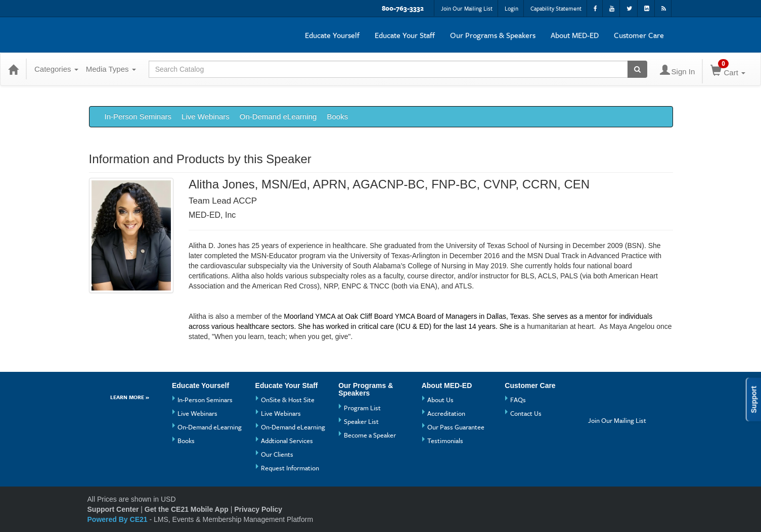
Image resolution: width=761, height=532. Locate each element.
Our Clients (277, 454)
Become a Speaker (370, 435)
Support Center (113, 509)
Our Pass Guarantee (456, 427)
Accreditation (446, 413)
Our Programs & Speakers (493, 35)
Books (337, 116)
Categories (56, 69)
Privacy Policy (258, 509)
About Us (440, 400)
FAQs (518, 400)
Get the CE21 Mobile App (187, 509)
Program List (362, 408)
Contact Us (526, 413)
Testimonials (445, 441)
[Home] (13, 69)
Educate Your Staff (405, 35)
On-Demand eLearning (278, 116)
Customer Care (639, 35)
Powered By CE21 (119, 519)
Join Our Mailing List (467, 8)
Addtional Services (287, 441)
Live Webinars (206, 116)
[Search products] (637, 69)
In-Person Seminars (138, 116)
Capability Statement (556, 8)
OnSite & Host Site (288, 400)
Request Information (290, 468)
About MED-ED (575, 35)
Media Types (111, 69)
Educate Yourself (332, 35)
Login (511, 8)
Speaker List (361, 421)
